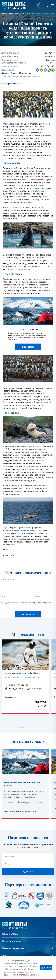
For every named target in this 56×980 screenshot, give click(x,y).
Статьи (32, 13)
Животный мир (17, 811)
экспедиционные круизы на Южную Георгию (24, 530)
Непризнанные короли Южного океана (23, 784)
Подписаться (28, 872)
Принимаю (46, 968)
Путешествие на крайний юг (22, 674)
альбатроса (38, 191)
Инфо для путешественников (14, 13)
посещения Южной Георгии (16, 152)
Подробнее (28, 347)
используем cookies (17, 960)
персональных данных (43, 603)
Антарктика (8, 555)
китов (35, 485)
